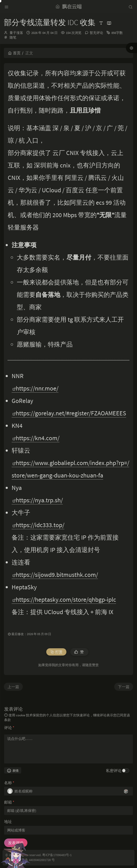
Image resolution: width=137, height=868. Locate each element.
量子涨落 (16, 33)
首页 (14, 53)
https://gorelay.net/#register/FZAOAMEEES (69, 413)
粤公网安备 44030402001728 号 (33, 860)
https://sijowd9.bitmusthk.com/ (55, 575)
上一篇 (13, 687)
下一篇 (124, 687)
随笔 (13, 37)
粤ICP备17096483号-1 (57, 855)
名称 (9, 783)
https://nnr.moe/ (35, 388)
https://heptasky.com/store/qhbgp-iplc (64, 599)
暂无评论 (96, 33)
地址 (8, 822)
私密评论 (114, 771)
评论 (9, 728)
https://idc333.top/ (38, 525)
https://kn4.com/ (36, 438)
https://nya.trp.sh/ (38, 500)
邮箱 (9, 802)
